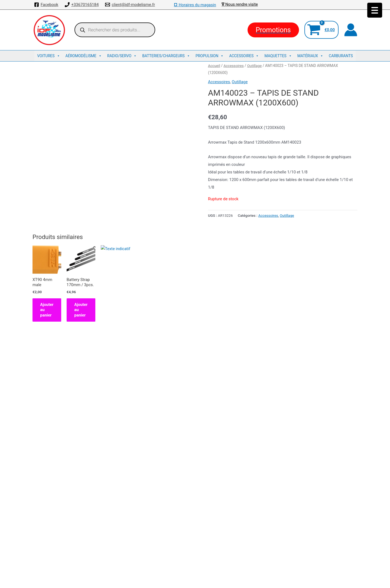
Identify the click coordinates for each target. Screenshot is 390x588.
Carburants (341, 56)
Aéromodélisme (84, 56)
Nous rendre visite (242, 4)
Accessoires (244, 56)
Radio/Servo (122, 56)
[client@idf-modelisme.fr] (130, 5)
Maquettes (278, 56)
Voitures (48, 56)
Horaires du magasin (195, 5)
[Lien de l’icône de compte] (351, 30)
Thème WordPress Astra (238, 579)
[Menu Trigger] (375, 10)
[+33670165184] (82, 5)
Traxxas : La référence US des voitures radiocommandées (195, 554)
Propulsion (210, 56)
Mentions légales (195, 538)
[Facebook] (46, 5)
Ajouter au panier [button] (56, 348)
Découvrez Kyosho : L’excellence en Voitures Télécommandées (195, 546)
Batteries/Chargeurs (166, 56)
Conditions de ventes (195, 531)
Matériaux (310, 56)
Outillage (255, 66)
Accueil (214, 66)
